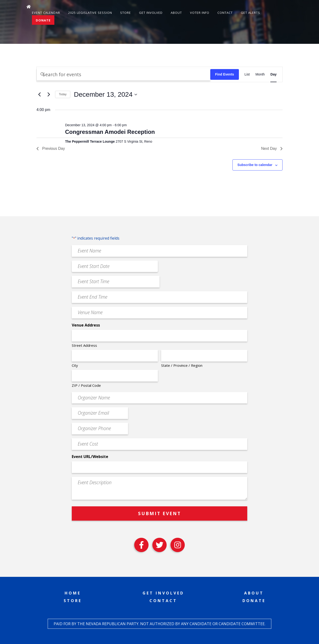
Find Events (224, 74)
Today (63, 94)
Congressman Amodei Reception (110, 132)
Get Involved (151, 13)
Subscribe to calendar (255, 165)
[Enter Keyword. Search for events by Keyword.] (123, 74)
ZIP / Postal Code (86, 385)
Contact (225, 13)
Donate (43, 20)
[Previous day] (39, 95)
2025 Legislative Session (90, 13)
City (75, 365)
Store (126, 13)
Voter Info (200, 13)
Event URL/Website (90, 457)
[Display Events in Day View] (273, 74)
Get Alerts (250, 13)
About (176, 13)
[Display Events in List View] (247, 74)
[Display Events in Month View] (260, 74)
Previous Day (51, 148)
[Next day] (49, 95)
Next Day (272, 148)
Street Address (84, 345)
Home (73, 593)
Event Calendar (46, 13)
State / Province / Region (182, 365)
